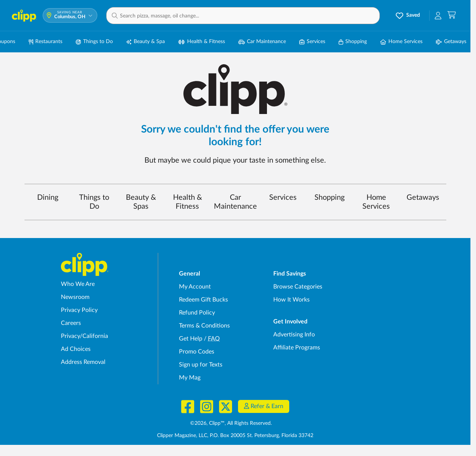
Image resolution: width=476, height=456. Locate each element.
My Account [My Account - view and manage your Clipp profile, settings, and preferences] (195, 287)
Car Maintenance (235, 202)
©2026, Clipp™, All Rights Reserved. (231, 423)
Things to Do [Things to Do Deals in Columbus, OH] (94, 42)
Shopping (330, 198)
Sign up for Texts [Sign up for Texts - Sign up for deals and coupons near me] (201, 365)
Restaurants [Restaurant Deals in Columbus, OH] (45, 42)
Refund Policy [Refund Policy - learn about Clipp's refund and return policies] (197, 313)
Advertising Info (294, 335)
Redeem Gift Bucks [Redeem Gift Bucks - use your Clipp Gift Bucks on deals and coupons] (203, 300)
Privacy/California (84, 336)
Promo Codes (197, 352)
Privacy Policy (79, 310)
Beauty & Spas (141, 202)
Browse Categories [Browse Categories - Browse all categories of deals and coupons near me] (298, 287)
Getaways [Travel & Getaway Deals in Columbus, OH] (451, 42)
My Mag (190, 378)
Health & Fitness (188, 202)
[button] (243, 16)
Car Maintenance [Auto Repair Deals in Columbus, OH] (262, 42)
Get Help (191, 339)
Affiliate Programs (297, 348)
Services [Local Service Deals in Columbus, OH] (312, 42)
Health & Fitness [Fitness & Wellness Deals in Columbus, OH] (202, 42)
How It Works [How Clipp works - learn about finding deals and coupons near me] (291, 300)
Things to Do (94, 202)
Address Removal (83, 362)
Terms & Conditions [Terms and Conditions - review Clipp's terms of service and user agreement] (204, 326)
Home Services (376, 202)
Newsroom (75, 297)
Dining (48, 198)
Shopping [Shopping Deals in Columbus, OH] (353, 42)
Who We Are (78, 284)
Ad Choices (76, 349)
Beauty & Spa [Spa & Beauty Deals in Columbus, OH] (146, 42)
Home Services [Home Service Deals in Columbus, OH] (401, 42)
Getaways (423, 198)
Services (283, 198)
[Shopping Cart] (452, 15)
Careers (71, 323)
